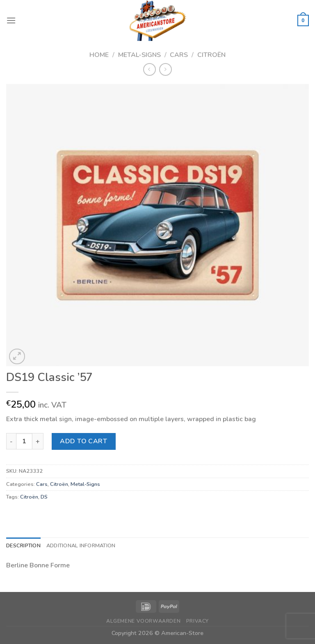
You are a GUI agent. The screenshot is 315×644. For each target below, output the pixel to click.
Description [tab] (23, 546)
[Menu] (11, 20)
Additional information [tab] (81, 546)
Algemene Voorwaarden (143, 621)
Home (99, 55)
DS (44, 497)
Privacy (197, 621)
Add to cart (83, 441)
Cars (179, 55)
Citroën (211, 55)
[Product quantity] (24, 441)
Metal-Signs (139, 55)
